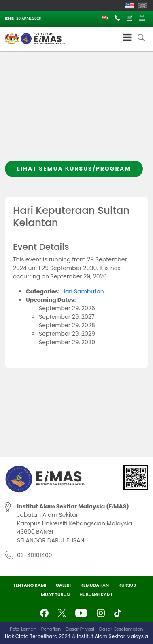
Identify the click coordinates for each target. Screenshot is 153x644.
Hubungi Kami (96, 594)
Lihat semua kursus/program (74, 169)
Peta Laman (23, 629)
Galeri (63, 585)
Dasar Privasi (80, 629)
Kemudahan (95, 585)
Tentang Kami (30, 585)
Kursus (127, 585)
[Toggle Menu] (127, 37)
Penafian (51, 629)
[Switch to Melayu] (130, 6)
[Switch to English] (142, 6)
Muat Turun (55, 594)
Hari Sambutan (83, 291)
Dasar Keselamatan (121, 629)
